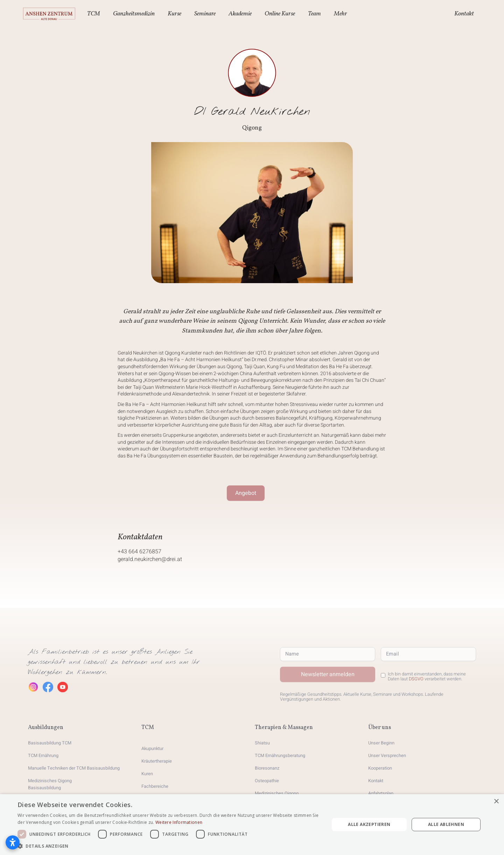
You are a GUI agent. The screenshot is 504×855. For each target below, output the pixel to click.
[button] (94, 14)
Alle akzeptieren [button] (369, 824)
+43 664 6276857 (139, 552)
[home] (49, 14)
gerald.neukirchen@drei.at (150, 559)
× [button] (496, 802)
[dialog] (252, 825)
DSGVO (416, 679)
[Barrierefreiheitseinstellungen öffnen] (13, 842)
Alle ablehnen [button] (446, 824)
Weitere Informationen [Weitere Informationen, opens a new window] (179, 822)
